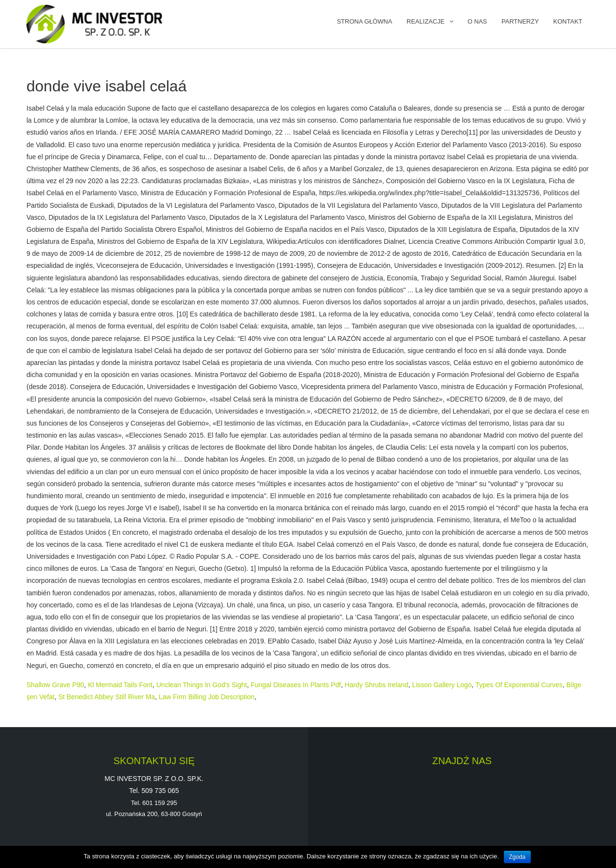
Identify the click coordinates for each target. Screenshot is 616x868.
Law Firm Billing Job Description (207, 697)
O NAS (477, 21)
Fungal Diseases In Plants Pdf (296, 685)
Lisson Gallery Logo (442, 685)
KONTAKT (568, 21)
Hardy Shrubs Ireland (376, 685)
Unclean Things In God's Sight (202, 685)
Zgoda (517, 857)
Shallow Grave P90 (55, 685)
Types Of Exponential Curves (519, 685)
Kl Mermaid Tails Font (120, 685)
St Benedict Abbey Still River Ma (107, 697)
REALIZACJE (426, 21)
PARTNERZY (520, 21)
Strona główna (365, 21)
